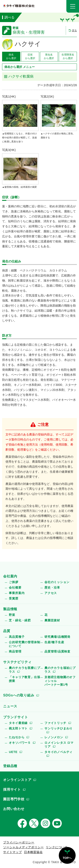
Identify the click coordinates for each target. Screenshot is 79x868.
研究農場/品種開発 (57, 637)
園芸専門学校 (14, 799)
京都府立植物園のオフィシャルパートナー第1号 (60, 681)
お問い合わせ (14, 809)
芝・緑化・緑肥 (20, 620)
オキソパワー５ (20, 743)
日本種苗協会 (33, 852)
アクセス (51, 593)
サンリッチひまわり (58, 728)
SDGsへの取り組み (19, 695)
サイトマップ (13, 852)
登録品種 (10, 766)
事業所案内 (17, 593)
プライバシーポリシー (19, 842)
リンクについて (57, 847)
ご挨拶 (13, 582)
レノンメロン (54, 737)
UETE (13, 752)
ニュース (10, 706)
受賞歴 (13, 598)
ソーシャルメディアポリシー (23, 847)
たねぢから (17, 737)
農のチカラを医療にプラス (24, 670)
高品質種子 (17, 637)
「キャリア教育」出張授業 (24, 679)
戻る (74, 30)
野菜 (12, 615)
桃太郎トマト (18, 728)
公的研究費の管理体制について (24, 644)
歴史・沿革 (52, 587)
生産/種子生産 (54, 642)
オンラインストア (17, 780)
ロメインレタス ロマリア (59, 745)
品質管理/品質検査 (57, 651)
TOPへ (67, 858)
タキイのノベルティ (58, 752)
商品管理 (15, 651)
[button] (73, 6)
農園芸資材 (52, 620)
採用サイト (12, 789)
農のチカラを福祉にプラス (60, 670)
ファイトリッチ (55, 723)
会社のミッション (57, 582)
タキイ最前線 (18, 723)
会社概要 (15, 587)
